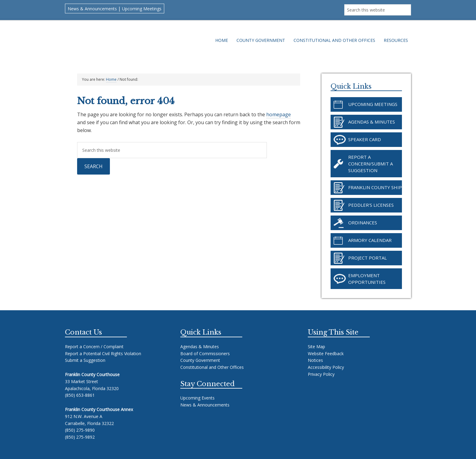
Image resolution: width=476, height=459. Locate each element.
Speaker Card (365, 139)
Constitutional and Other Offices (212, 367)
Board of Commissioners (205, 354)
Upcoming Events (197, 398)
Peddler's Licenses (371, 205)
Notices (315, 360)
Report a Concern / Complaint (94, 347)
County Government (200, 360)
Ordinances (363, 223)
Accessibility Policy (326, 367)
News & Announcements (92, 9)
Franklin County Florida (134, 43)
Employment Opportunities (367, 279)
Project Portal (367, 258)
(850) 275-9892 (80, 437)
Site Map (316, 347)
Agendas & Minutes (372, 122)
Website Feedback (326, 354)
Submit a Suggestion (85, 360)
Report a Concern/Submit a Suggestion (371, 164)
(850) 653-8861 (80, 395)
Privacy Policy (321, 374)
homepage (279, 114)
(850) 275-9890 (80, 430)
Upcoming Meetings (142, 9)
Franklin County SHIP (375, 187)
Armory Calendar (370, 240)
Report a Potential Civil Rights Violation (103, 354)
